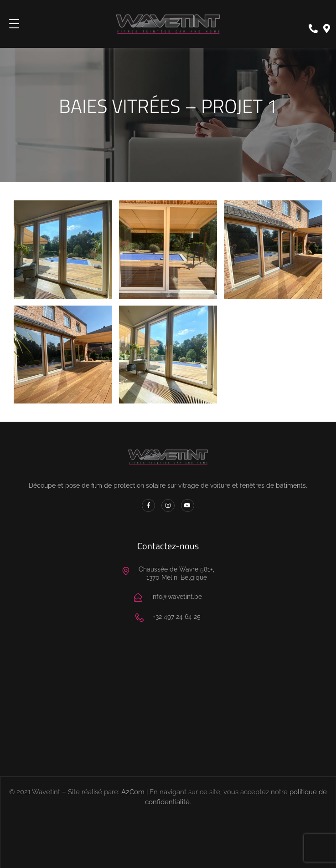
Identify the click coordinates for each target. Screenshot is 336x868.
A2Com (133, 792)
